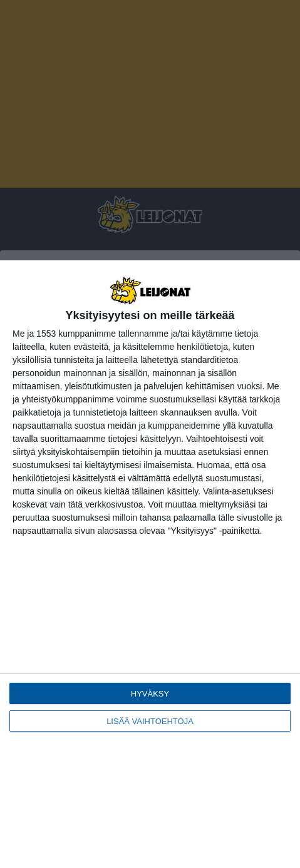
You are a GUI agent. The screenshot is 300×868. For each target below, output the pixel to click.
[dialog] (150, 564)
